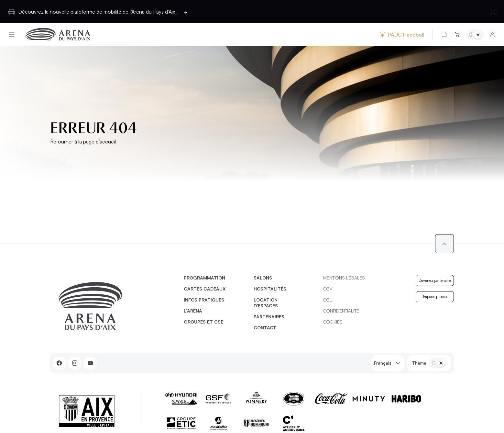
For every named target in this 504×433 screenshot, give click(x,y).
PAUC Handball (401, 35)
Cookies (333, 322)
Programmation (204, 278)
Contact (265, 328)
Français (388, 363)
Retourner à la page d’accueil (83, 142)
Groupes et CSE (203, 322)
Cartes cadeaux (205, 289)
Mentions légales (344, 278)
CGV (328, 289)
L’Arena (193, 311)
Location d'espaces (266, 303)
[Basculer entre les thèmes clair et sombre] (475, 35)
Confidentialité (341, 311)
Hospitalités (270, 289)
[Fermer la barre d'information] (493, 12)
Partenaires (269, 317)
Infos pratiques (204, 300)
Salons (263, 278)
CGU (328, 300)
